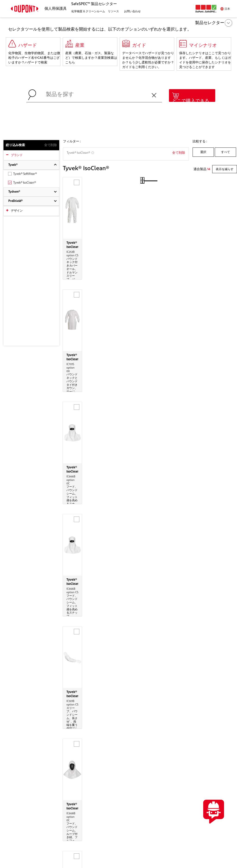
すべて (225, 152)
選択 (203, 152)
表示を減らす (225, 169)
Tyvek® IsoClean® (22, 183)
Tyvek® (13, 165)
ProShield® (16, 201)
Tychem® (14, 192)
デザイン (17, 211)
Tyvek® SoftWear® (22, 174)
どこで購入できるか (191, 104)
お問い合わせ (213, 757)
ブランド (17, 155)
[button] (88, 12)
